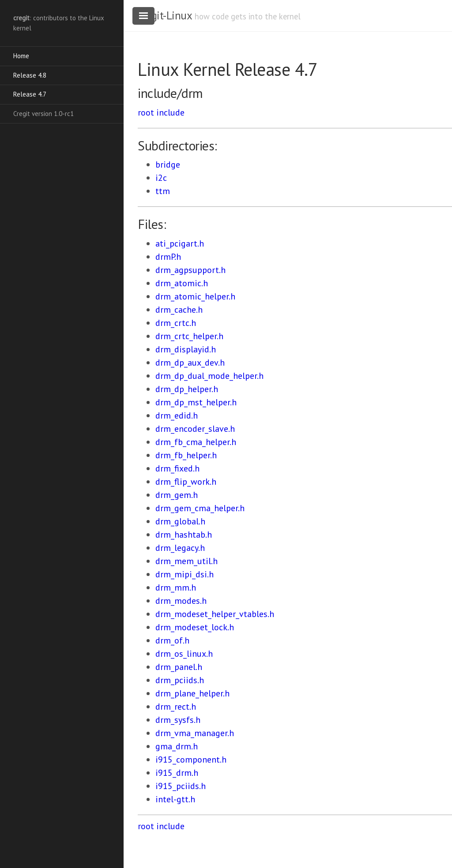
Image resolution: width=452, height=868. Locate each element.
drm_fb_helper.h (186, 455)
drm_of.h (172, 640)
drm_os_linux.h (184, 654)
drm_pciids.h (180, 680)
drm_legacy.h (180, 548)
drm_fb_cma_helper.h (196, 442)
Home (21, 56)
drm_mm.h (176, 587)
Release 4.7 (30, 94)
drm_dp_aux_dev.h (190, 363)
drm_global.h (180, 521)
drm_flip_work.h (186, 482)
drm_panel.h (179, 667)
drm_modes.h (181, 601)
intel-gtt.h (175, 799)
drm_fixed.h (177, 468)
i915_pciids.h (181, 786)
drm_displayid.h (186, 349)
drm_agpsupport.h (190, 270)
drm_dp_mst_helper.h (196, 402)
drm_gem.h (177, 495)
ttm (163, 191)
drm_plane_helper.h (192, 693)
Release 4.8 (30, 75)
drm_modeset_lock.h (195, 627)
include (170, 112)
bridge (168, 165)
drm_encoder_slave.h (195, 429)
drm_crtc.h (176, 323)
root (146, 112)
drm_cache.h (179, 310)
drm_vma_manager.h (195, 733)
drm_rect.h (176, 707)
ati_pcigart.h (180, 243)
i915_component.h (191, 759)
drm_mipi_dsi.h (185, 574)
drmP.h (168, 257)
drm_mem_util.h (186, 561)
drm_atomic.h (182, 283)
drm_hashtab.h (184, 535)
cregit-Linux (165, 15)
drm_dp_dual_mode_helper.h (209, 376)
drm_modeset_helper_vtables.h (215, 614)
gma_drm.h (177, 746)
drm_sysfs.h (178, 720)
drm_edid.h (177, 415)
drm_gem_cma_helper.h (200, 508)
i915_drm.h (177, 773)
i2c (161, 178)
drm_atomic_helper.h (195, 296)
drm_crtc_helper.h (189, 336)
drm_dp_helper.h (187, 389)
